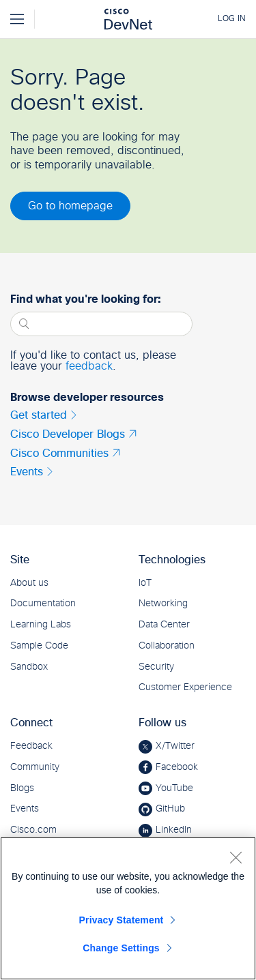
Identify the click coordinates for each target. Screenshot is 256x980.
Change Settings (121, 948)
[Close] (236, 857)
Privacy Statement (122, 920)
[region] (128, 908)
